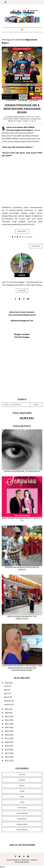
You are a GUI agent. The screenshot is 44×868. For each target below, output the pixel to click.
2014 (7, 750)
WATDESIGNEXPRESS (22, 862)
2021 (7, 724)
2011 (7, 761)
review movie (22, 819)
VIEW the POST (22, 231)
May (6, 690)
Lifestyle (22, 780)
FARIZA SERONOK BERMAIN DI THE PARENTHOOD (22, 618)
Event (29, 117)
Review (22, 786)
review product (22, 824)
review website (22, 830)
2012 (7, 757)
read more (22, 291)
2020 (7, 727)
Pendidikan (25, 119)
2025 (7, 709)
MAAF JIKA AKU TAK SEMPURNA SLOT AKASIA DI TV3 (22, 519)
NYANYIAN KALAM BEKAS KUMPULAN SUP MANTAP (22, 568)
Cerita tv (22, 774)
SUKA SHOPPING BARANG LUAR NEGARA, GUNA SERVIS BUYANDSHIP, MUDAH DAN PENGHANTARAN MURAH (22, 668)
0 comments (27, 237)
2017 (7, 738)
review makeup (22, 813)
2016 (7, 742)
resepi (22, 802)
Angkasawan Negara (16, 117)
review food (22, 808)
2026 (7, 683)
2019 (7, 731)
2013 (7, 753)
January (7, 704)
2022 (7, 720)
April (6, 693)
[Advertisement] (22, 183)
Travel (22, 791)
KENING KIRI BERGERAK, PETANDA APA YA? (22, 471)
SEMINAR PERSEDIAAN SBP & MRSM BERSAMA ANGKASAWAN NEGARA (22, 109)
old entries (36, 246)
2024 (7, 713)
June (6, 686)
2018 (7, 735)
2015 (7, 746)
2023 (7, 716)
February (8, 701)
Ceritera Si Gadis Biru (21, 860)
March (7, 697)
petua (22, 797)
